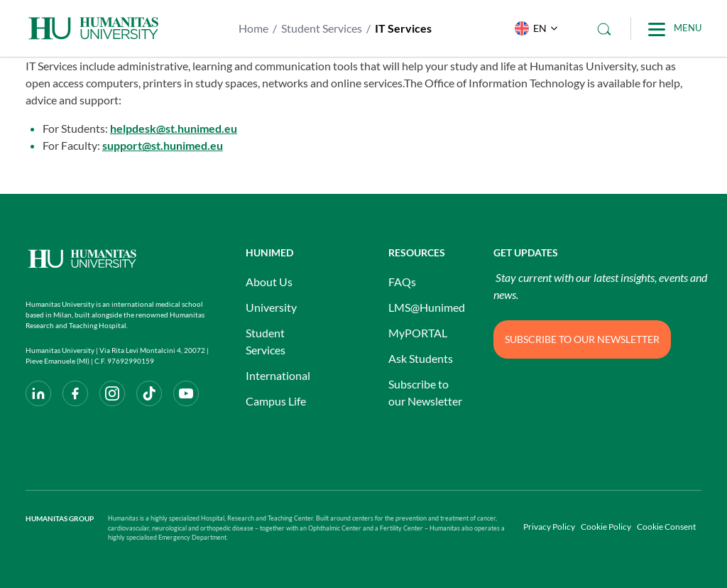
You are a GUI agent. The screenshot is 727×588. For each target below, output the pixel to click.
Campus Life (276, 401)
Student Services (322, 28)
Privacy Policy (549, 527)
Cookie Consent (666, 527)
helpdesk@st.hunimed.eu (174, 128)
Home (253, 28)
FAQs (402, 282)
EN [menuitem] (540, 28)
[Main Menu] (675, 28)
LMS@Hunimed (427, 307)
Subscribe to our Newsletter (425, 392)
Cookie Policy (606, 527)
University (271, 307)
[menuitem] (533, 28)
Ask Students (421, 358)
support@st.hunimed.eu (163, 145)
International (278, 375)
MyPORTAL (418, 333)
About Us (269, 282)
